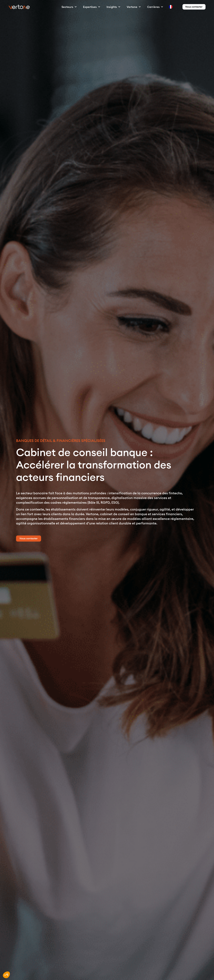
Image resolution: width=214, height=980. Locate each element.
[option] (171, 7)
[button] (6, 975)
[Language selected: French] (168, 7)
